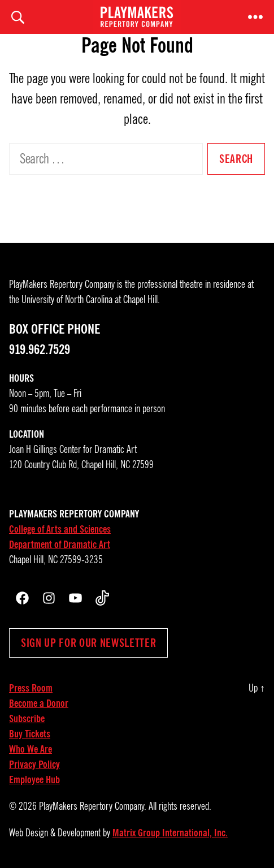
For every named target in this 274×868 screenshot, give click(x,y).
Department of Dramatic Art (60, 545)
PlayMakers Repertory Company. (93, 806)
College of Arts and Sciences (60, 529)
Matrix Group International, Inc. (170, 833)
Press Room (31, 688)
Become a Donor (39, 703)
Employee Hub (34, 780)
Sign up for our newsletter (88, 643)
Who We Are (31, 749)
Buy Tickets (30, 734)
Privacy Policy (34, 765)
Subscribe (27, 719)
